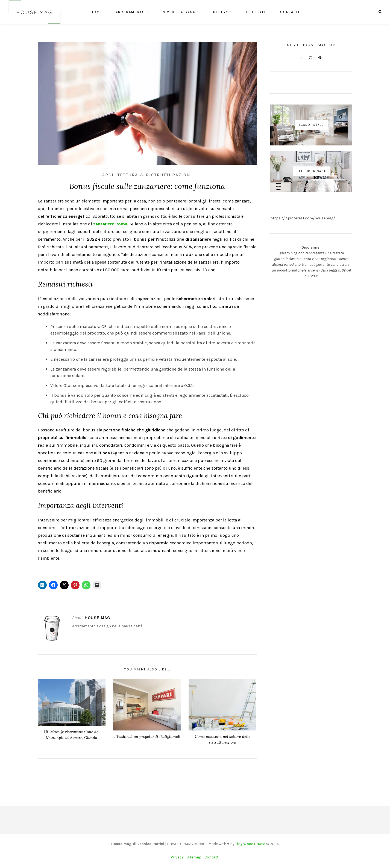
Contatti (290, 13)
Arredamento (130, 13)
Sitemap (194, 857)
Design (221, 13)
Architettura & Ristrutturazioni (147, 175)
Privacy (177, 857)
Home (96, 13)
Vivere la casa (179, 13)
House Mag (97, 618)
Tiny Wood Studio (250, 844)
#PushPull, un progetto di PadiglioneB (147, 736)
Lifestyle (256, 13)
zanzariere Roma (110, 224)
